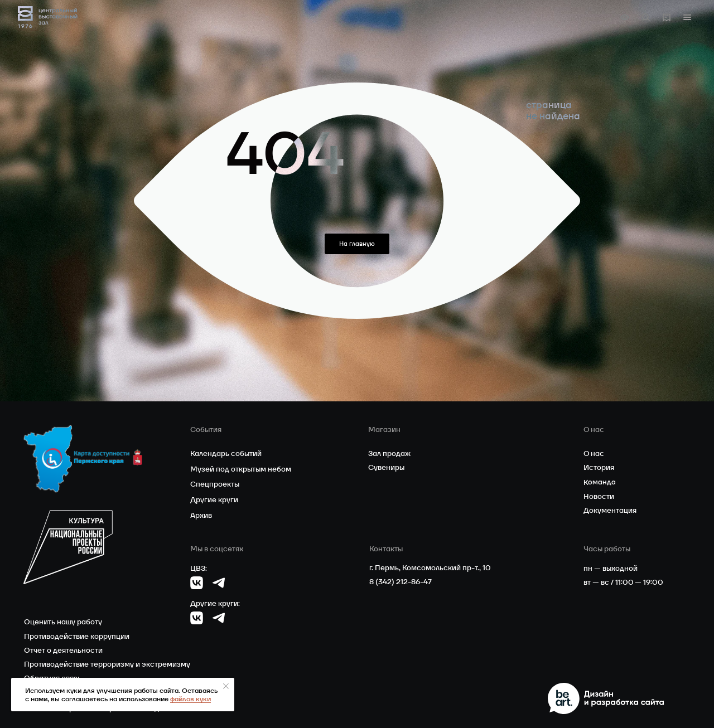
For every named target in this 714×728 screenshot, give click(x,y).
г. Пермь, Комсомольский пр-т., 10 (430, 568)
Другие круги (214, 500)
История (599, 467)
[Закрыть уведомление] (226, 686)
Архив (201, 515)
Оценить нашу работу (63, 622)
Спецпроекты (215, 484)
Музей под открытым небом (241, 469)
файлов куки (190, 699)
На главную (357, 244)
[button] (687, 17)
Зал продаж (389, 453)
